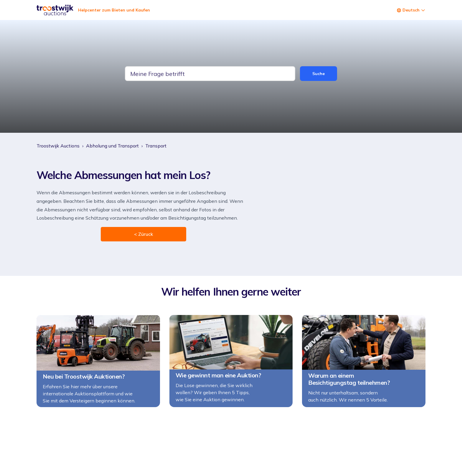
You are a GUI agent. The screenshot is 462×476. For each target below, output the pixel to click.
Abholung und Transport (112, 146)
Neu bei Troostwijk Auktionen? (84, 377)
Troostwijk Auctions (58, 146)
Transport (156, 146)
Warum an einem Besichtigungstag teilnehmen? (349, 379)
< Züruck (143, 234)
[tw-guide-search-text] (210, 74)
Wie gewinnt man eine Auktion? (218, 375)
